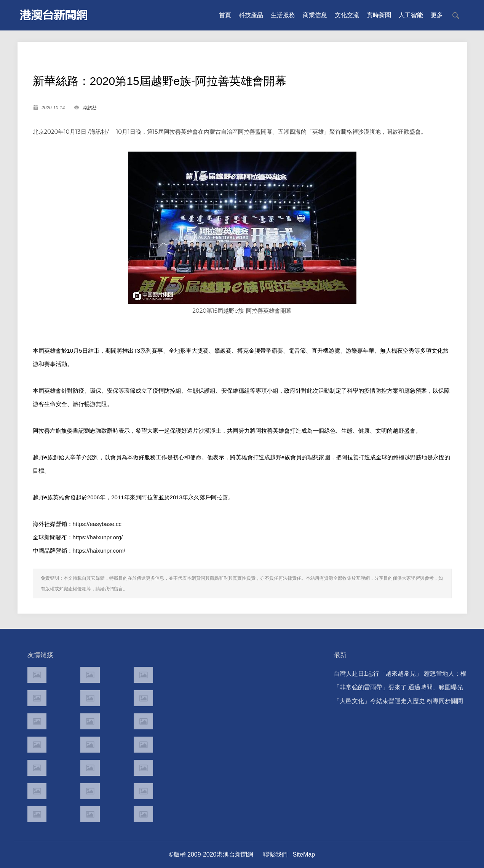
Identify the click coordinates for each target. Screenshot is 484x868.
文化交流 (347, 15)
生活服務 (283, 15)
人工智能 (411, 15)
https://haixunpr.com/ (99, 551)
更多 (437, 15)
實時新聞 (379, 15)
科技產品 (251, 15)
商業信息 (315, 15)
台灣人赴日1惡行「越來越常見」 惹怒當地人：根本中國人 (400, 675)
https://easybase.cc (97, 524)
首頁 (225, 15)
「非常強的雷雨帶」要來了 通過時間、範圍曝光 (398, 687)
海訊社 (89, 108)
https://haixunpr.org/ (98, 537)
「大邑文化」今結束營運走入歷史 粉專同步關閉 (398, 701)
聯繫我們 (275, 854)
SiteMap (304, 854)
